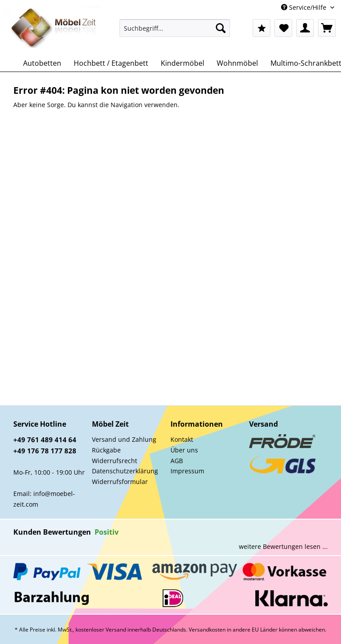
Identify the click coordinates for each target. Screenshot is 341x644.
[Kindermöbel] (182, 63)
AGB (177, 461)
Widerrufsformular (120, 482)
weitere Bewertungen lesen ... (283, 546)
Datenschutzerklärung (125, 471)
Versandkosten (207, 630)
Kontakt (182, 439)
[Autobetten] (42, 63)
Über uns (184, 450)
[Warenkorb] (327, 28)
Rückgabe (106, 450)
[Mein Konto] (305, 28)
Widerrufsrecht (115, 461)
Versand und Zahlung (124, 439)
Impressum (187, 471)
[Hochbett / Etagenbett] (111, 63)
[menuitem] (175, 32)
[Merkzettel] (283, 28)
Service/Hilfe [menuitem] (305, 7)
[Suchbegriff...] (175, 28)
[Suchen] (221, 28)
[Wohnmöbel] (237, 63)
